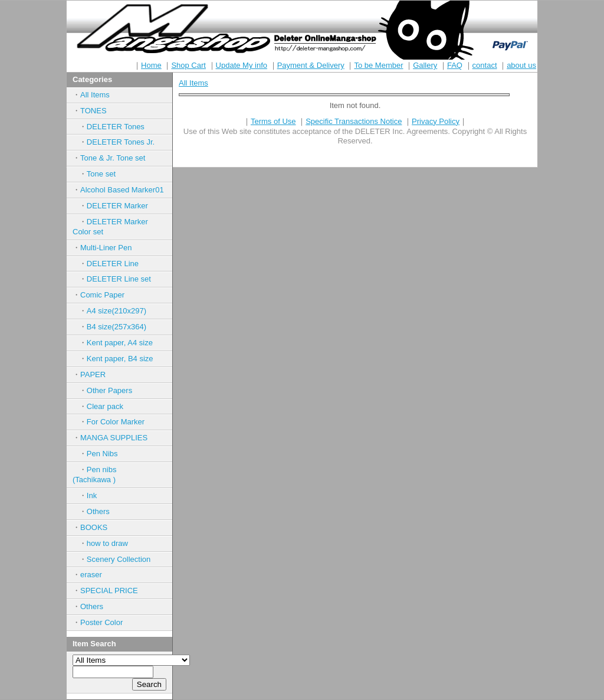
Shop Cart (188, 65)
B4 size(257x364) (116, 327)
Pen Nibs (102, 454)
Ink (92, 495)
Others (98, 511)
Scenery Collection (119, 559)
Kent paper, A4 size (120, 343)
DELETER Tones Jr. (121, 142)
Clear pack (105, 406)
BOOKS (94, 527)
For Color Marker (116, 422)
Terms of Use (273, 121)
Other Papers (109, 390)
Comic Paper (102, 295)
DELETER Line (113, 264)
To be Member (378, 65)
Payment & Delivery (311, 65)
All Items (95, 95)
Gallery (425, 65)
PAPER (93, 374)
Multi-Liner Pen (106, 248)
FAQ (455, 65)
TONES (93, 111)
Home (151, 65)
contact (485, 65)
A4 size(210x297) (116, 311)
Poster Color (101, 622)
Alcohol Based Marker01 (122, 190)
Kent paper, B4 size (120, 359)
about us (521, 65)
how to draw (107, 543)
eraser (91, 575)
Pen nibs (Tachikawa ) (106, 475)
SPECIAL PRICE (109, 591)
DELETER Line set (119, 279)
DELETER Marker (117, 206)
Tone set (101, 174)
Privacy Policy (436, 121)
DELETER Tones (116, 127)
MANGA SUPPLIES (114, 438)
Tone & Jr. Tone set (113, 158)
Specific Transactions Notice (354, 121)
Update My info (242, 65)
